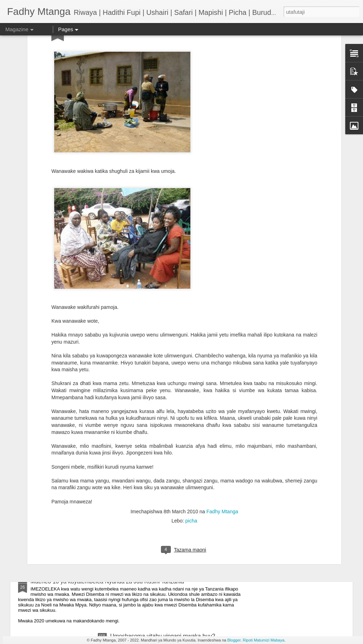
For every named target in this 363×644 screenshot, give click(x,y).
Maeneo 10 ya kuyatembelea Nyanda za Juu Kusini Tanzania (107, 581)
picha (191, 463)
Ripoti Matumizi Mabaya (264, 640)
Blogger (234, 640)
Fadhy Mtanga (222, 454)
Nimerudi (42, 501)
